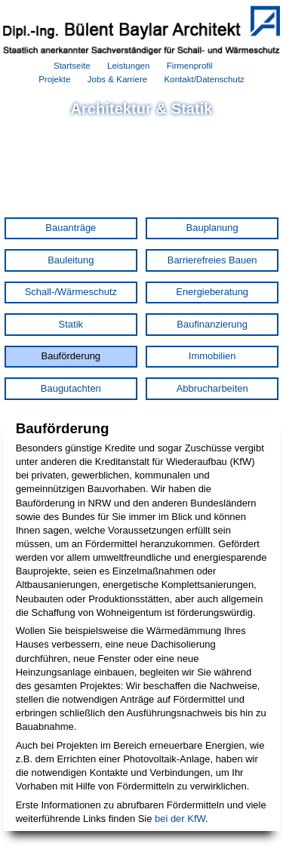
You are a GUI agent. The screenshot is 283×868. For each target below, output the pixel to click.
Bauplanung (212, 228)
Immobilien (212, 356)
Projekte (54, 79)
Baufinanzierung (212, 324)
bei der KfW (180, 819)
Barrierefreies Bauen (212, 260)
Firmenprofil (190, 66)
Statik (71, 324)
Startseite (72, 66)
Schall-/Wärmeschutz (71, 292)
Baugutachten (71, 388)
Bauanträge (71, 228)
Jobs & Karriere (117, 79)
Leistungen (128, 66)
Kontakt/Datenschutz (205, 79)
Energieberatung (212, 292)
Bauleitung (71, 260)
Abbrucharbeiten (212, 388)
